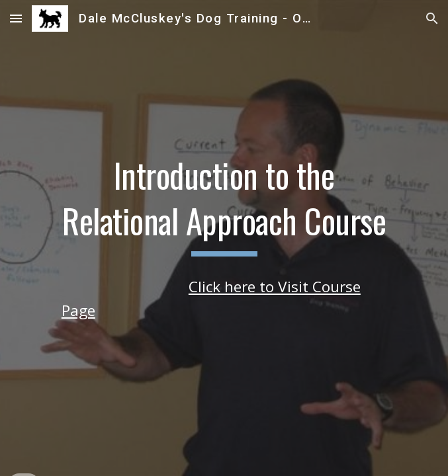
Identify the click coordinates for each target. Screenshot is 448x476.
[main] (224, 206)
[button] (16, 18)
